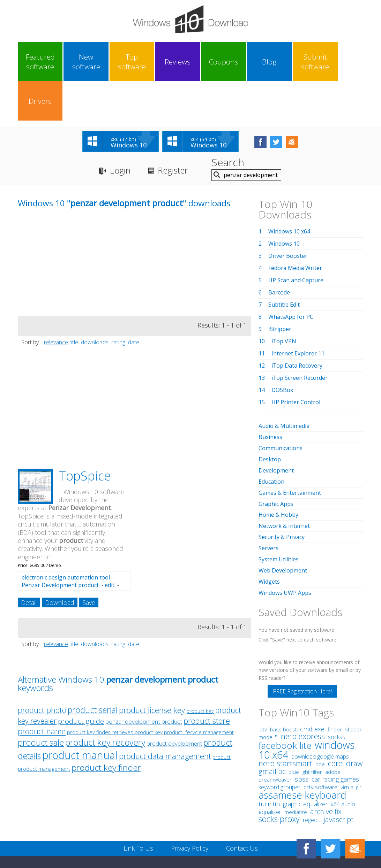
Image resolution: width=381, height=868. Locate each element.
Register (173, 131)
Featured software (39, 62)
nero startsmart (285, 719)
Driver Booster (288, 216)
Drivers (341, 62)
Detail (29, 563)
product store (207, 681)
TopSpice (85, 436)
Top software (125, 62)
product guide (81, 682)
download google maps (320, 712)
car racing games (335, 735)
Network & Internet (284, 484)
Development (276, 430)
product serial (93, 670)
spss (302, 735)
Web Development (283, 527)
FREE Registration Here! (302, 647)
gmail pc (272, 727)
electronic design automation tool (66, 538)
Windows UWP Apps (285, 548)
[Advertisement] (70, 228)
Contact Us (242, 804)
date (134, 303)
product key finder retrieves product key (115, 693)
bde (320, 720)
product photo (42, 671)
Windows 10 (284, 204)
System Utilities (279, 516)
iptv (263, 685)
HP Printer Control (296, 363)
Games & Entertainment (290, 451)
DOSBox (282, 351)
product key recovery (105, 703)
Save (89, 563)
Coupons (211, 62)
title (74, 303)
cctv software (320, 743)
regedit (312, 775)
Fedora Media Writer (295, 229)
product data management (165, 717)
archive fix (326, 767)
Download (60, 563)
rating (118, 303)
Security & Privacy (282, 494)
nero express (303, 691)
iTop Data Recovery (297, 326)
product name (42, 692)
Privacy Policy (190, 804)
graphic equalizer (305, 759)
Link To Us (138, 804)
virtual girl (352, 743)
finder (335, 685)
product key (200, 672)
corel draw (345, 719)
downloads (95, 303)
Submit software (298, 62)
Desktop (270, 419)
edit (110, 546)
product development (174, 704)
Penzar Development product (60, 546)
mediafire (296, 767)
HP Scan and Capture (296, 241)
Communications (281, 408)
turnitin (269, 759)
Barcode (279, 253)
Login (120, 131)
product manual (80, 716)
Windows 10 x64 (289, 192)
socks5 (337, 692)
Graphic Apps (276, 462)
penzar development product (144, 682)
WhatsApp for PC (291, 277)
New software (82, 62)
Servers (268, 505)
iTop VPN (284, 302)
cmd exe (312, 684)
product (222, 718)
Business (270, 397)
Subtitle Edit (284, 265)
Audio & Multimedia (284, 386)
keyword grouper (279, 743)
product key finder (106, 728)
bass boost (283, 685)
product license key (152, 671)
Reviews (169, 62)
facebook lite (285, 701)
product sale (41, 703)
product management (44, 729)
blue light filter (305, 727)
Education (271, 440)
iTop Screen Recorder (300, 338)
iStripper (280, 290)
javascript (338, 775)
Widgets (269, 538)
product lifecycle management (199, 693)
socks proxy (279, 774)
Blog (255, 62)
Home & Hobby (278, 473)
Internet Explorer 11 (298, 314)
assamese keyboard (302, 750)
